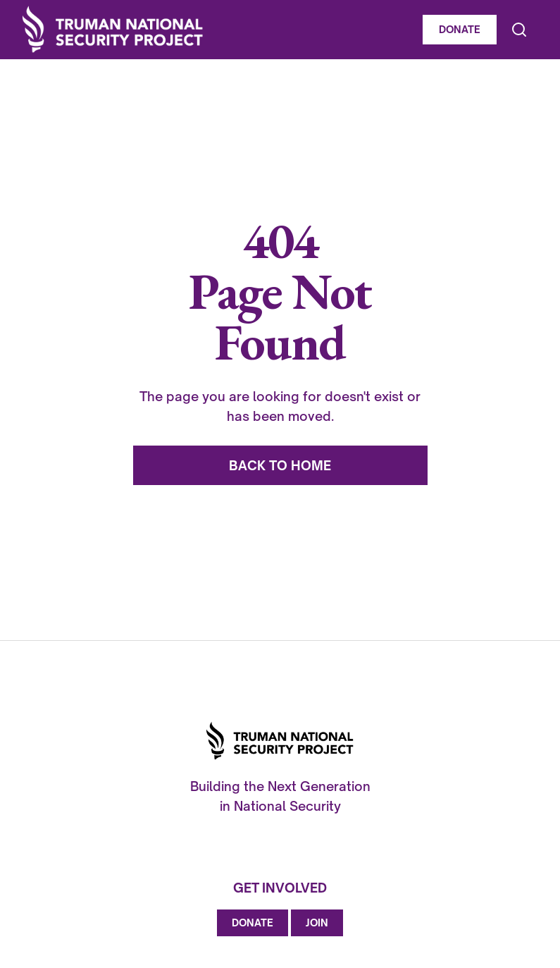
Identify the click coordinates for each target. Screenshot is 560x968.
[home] (218, 30)
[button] (534, 30)
